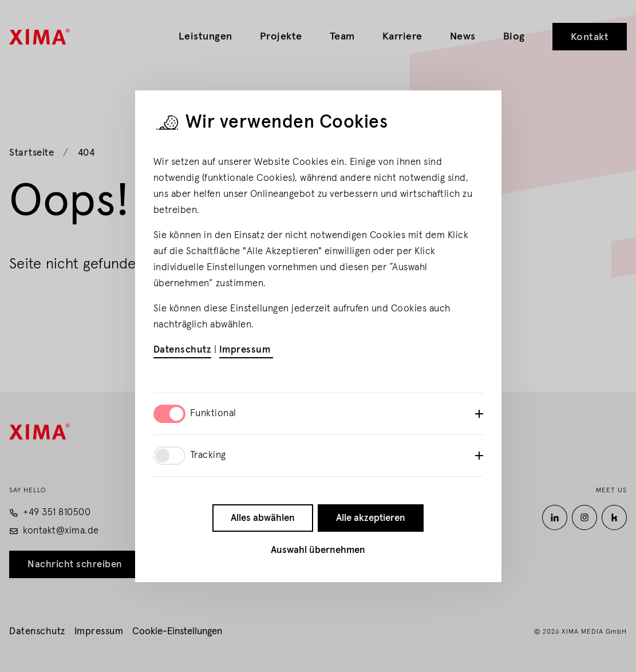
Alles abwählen (263, 518)
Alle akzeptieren (371, 518)
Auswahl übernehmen (318, 550)
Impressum (246, 350)
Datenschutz (183, 350)
